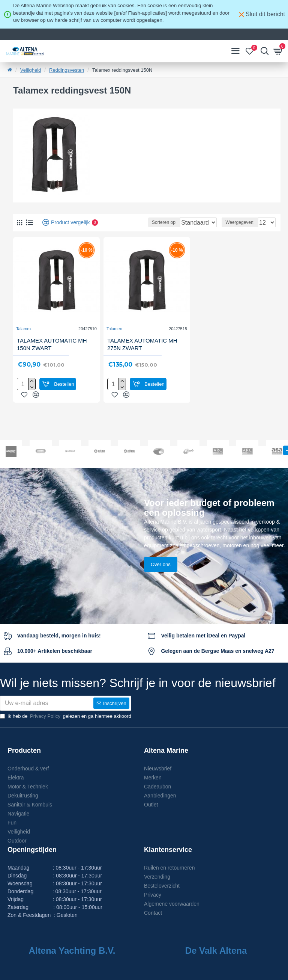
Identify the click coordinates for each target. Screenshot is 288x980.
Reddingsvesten (67, 70)
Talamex (24, 329)
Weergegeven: (240, 222)
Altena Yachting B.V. (72, 951)
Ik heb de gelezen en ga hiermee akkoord (66, 716)
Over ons (161, 534)
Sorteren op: (138, 222)
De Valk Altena (216, 951)
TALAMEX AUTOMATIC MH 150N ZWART (52, 344)
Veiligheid (31, 70)
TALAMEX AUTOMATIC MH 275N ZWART (142, 344)
